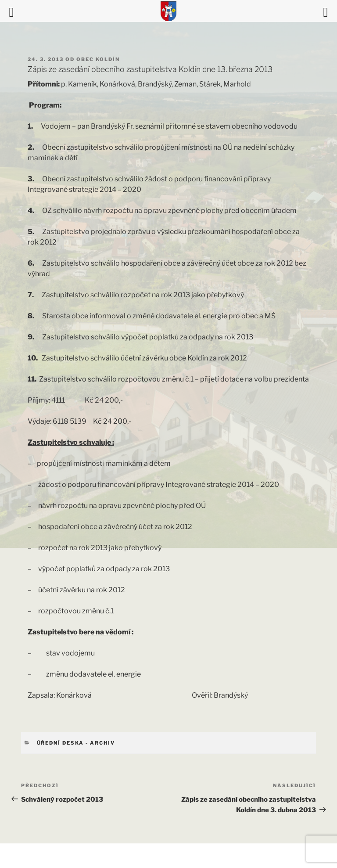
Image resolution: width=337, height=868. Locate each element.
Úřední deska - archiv (76, 743)
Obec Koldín (98, 59)
